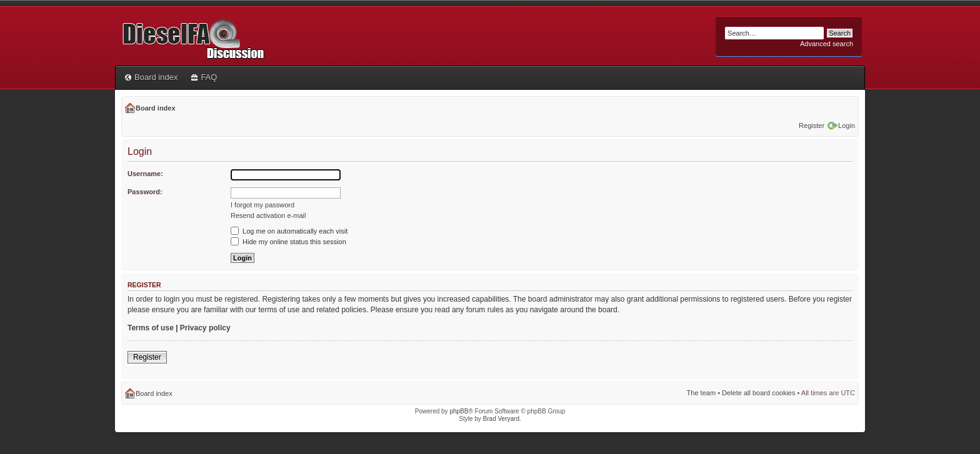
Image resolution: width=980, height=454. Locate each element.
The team (701, 393)
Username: (145, 174)
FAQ (204, 77)
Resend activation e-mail (268, 215)
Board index (151, 77)
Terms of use (151, 328)
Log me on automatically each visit (289, 231)
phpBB (459, 411)
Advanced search (827, 44)
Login (847, 126)
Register (812, 126)
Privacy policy (205, 328)
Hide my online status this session (288, 242)
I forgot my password (262, 205)
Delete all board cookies (758, 393)
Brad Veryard (501, 419)
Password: (145, 192)
